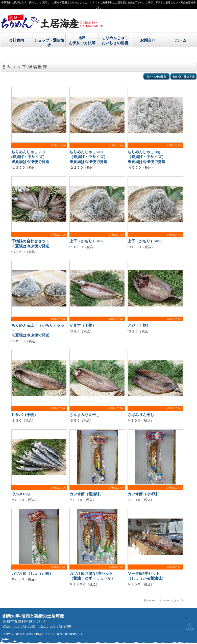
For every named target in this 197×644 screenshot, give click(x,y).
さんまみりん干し (85, 415)
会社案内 (16, 40)
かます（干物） (83, 325)
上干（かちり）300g (87, 241)
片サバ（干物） (25, 415)
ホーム (181, 40)
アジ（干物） (139, 325)
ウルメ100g (21, 494)
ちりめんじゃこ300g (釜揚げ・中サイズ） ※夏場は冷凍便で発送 (30, 157)
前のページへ (152, 600)
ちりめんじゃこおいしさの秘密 (115, 40)
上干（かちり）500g (145, 241)
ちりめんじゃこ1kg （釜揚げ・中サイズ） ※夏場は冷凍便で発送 (146, 157)
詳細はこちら (59, 145)
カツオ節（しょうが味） (32, 574)
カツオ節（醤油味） (87, 494)
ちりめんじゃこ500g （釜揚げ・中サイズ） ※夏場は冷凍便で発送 (88, 157)
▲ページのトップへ (173, 600)
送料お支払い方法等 (82, 40)
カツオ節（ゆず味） (145, 494)
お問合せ (148, 40)
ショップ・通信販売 (49, 43)
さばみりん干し (141, 415)
